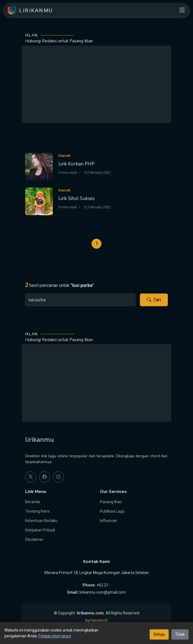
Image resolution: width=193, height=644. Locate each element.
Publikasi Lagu (112, 511)
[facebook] (45, 477)
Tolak (180, 634)
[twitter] (31, 477)
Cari (154, 300)
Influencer (109, 521)
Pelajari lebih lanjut (55, 636)
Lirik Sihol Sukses (77, 198)
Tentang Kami (37, 511)
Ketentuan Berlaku (41, 521)
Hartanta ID (99, 620)
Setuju (159, 634)
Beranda (33, 502)
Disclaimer (34, 539)
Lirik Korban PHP (76, 164)
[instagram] (58, 477)
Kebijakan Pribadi (40, 530)
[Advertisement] (96, 84)
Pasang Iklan (111, 502)
